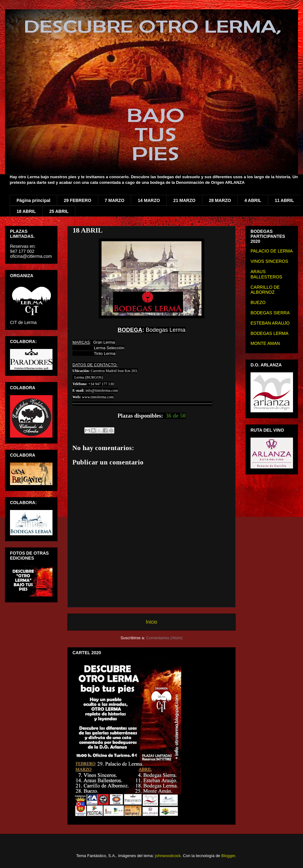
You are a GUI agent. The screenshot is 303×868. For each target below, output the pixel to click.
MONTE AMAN (265, 343)
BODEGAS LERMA (269, 333)
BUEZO (258, 302)
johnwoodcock (168, 856)
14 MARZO (149, 200)
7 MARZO (114, 200)
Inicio (151, 622)
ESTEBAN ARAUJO (270, 323)
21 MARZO (184, 200)
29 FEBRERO (77, 200)
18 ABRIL (26, 211)
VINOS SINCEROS (269, 261)
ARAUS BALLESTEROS (266, 274)
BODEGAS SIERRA (270, 313)
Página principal (33, 200)
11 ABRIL (284, 200)
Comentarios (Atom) (164, 638)
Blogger (228, 856)
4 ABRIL (253, 200)
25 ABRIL (59, 211)
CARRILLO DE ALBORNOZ (265, 290)
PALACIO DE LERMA (272, 251)
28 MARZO (220, 200)
